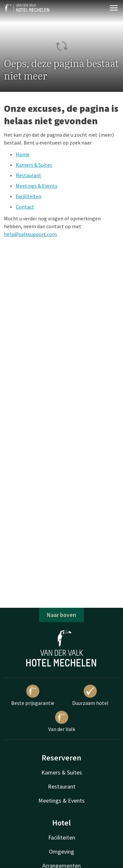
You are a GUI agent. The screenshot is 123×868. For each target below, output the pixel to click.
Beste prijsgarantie (33, 695)
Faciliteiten (29, 196)
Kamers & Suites (34, 165)
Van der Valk (62, 722)
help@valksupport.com (30, 234)
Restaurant (29, 175)
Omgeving (61, 851)
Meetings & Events (37, 186)
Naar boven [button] (61, 615)
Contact (25, 207)
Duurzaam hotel (90, 695)
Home (23, 154)
